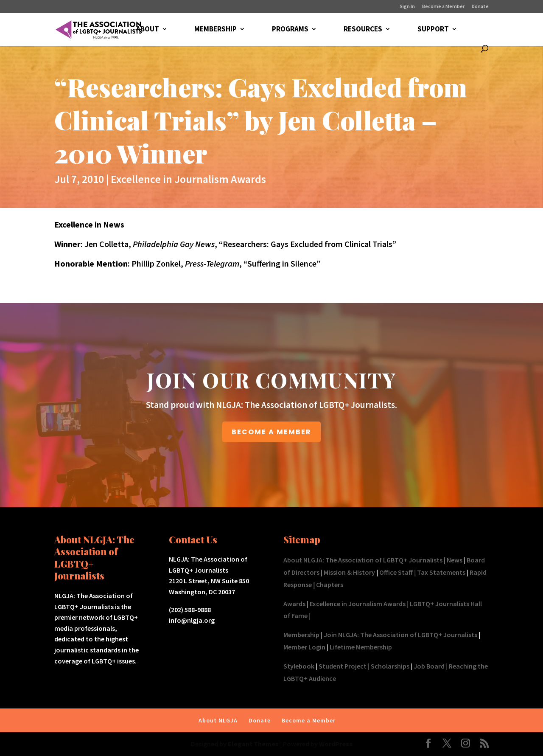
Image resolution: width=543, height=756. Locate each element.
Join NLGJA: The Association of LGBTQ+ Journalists (400, 635)
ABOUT (148, 30)
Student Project (343, 666)
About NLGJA (218, 720)
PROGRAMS (290, 30)
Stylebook (299, 666)
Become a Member (443, 7)
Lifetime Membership (361, 647)
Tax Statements (441, 572)
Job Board (429, 666)
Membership (301, 635)
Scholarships (390, 666)
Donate (480, 7)
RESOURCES (363, 30)
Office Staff (396, 572)
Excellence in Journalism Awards (188, 179)
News (455, 560)
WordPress (336, 744)
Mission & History (349, 572)
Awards (294, 604)
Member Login (304, 647)
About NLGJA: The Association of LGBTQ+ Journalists (363, 560)
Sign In (407, 7)
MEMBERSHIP (216, 30)
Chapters (330, 585)
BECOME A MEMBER (271, 432)
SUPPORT (433, 30)
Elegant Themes (253, 744)
